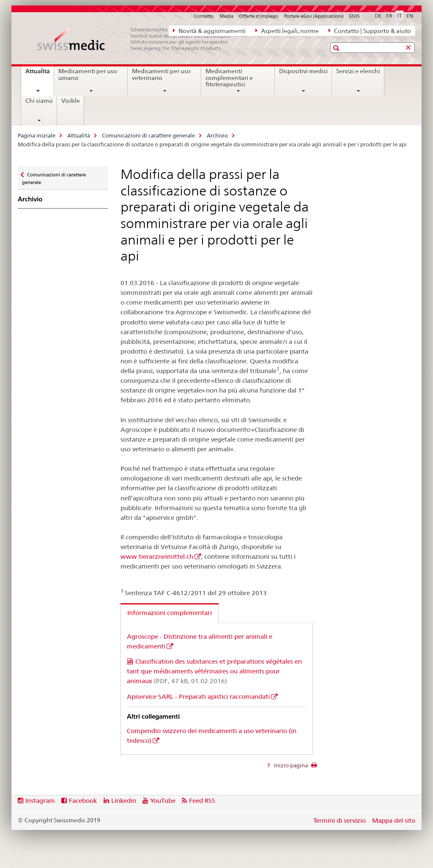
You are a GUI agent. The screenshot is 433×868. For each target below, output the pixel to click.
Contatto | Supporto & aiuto (370, 30)
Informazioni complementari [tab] (170, 613)
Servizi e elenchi (358, 71)
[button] (337, 48)
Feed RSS (202, 801)
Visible (71, 101)
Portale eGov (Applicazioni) (314, 16)
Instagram (40, 801)
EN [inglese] (410, 16)
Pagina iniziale (37, 135)
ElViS (355, 16)
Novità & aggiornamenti (209, 30)
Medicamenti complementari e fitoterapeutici (229, 78)
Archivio (217, 135)
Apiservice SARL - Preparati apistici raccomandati (198, 696)
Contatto (204, 16)
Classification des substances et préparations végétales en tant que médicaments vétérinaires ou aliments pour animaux (214, 671)
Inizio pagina (290, 765)
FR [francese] (389, 16)
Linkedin (124, 801)
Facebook (83, 801)
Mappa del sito (394, 820)
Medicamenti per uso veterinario (161, 74)
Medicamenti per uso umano (88, 74)
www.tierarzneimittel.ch (157, 556)
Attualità (40, 74)
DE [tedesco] (378, 16)
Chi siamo (39, 101)
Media (226, 16)
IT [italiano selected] (399, 16)
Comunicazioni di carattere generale (148, 135)
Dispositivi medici (303, 71)
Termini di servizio (340, 820)
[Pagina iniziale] (138, 39)
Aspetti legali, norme (287, 30)
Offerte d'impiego (259, 16)
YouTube (163, 801)
